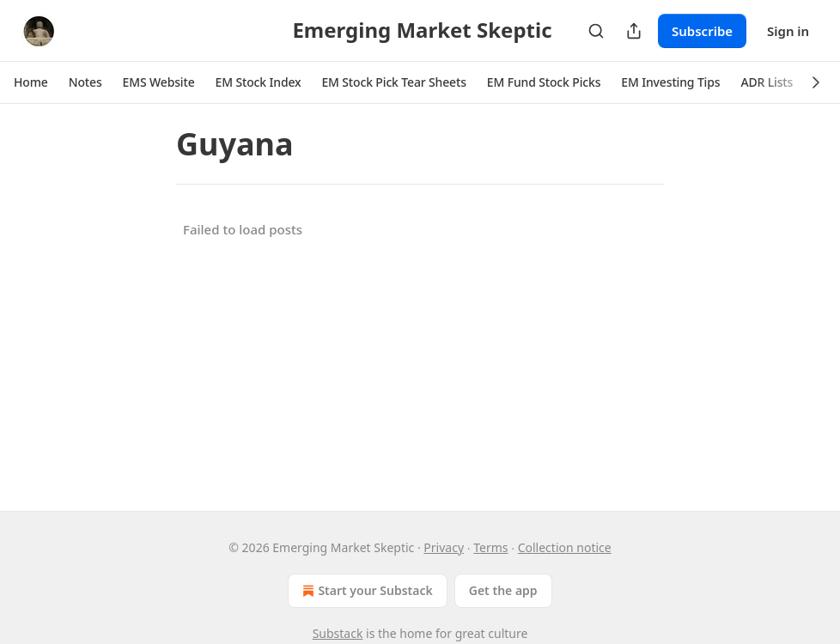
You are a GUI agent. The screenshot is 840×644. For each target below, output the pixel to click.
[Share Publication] (634, 31)
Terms (490, 547)
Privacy (444, 547)
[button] (31, 82)
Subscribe (702, 31)
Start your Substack (365, 591)
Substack (338, 633)
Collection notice (565, 547)
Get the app (503, 590)
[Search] (596, 31)
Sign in (788, 31)
